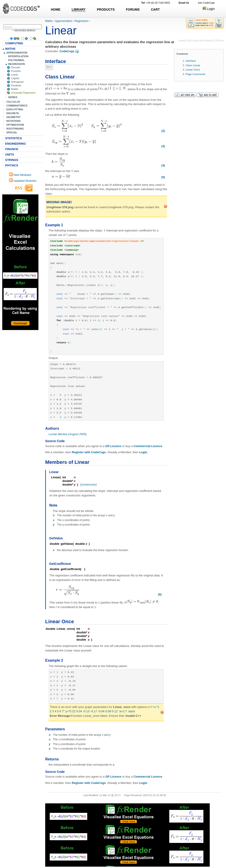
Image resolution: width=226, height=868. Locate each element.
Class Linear (193, 65)
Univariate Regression (23, 93)
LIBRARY (79, 9)
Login (209, 9)
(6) (160, 594)
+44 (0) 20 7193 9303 (156, 3)
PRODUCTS (106, 9)
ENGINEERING (15, 144)
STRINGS (12, 160)
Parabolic (16, 85)
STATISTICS (14, 138)
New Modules (20, 175)
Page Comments (195, 74)
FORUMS (133, 9)
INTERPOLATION (18, 56)
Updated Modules (23, 181)
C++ (49, 67)
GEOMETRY (13, 117)
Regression (81, 21)
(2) (163, 131)
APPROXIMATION (17, 53)
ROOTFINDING (15, 129)
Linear (15, 75)
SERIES (13, 97)
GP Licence (113, 446)
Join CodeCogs (206, 3)
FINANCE (12, 149)
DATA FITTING (15, 109)
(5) (163, 177)
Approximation (64, 21)
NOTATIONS (13, 121)
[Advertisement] (20, 262)
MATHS (10, 49)
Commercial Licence (148, 446)
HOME (56, 9)
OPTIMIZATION (15, 125)
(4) (163, 165)
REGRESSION (16, 64)
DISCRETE (13, 113)
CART (155, 9)
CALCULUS (13, 102)
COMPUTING (14, 43)
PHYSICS (12, 165)
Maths (49, 21)
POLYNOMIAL (16, 60)
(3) (163, 146)
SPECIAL (12, 132)
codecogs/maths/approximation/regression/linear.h (104, 241)
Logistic (15, 78)
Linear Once (193, 70)
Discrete (16, 67)
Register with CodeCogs (89, 452)
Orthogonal (17, 82)
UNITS (10, 154)
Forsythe (16, 71)
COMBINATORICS (17, 106)
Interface (191, 61)
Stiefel (15, 89)
